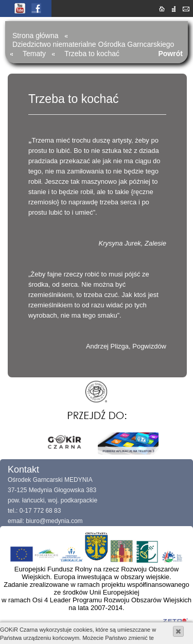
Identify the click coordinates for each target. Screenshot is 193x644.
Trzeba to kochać (92, 54)
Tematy (34, 54)
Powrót (170, 54)
